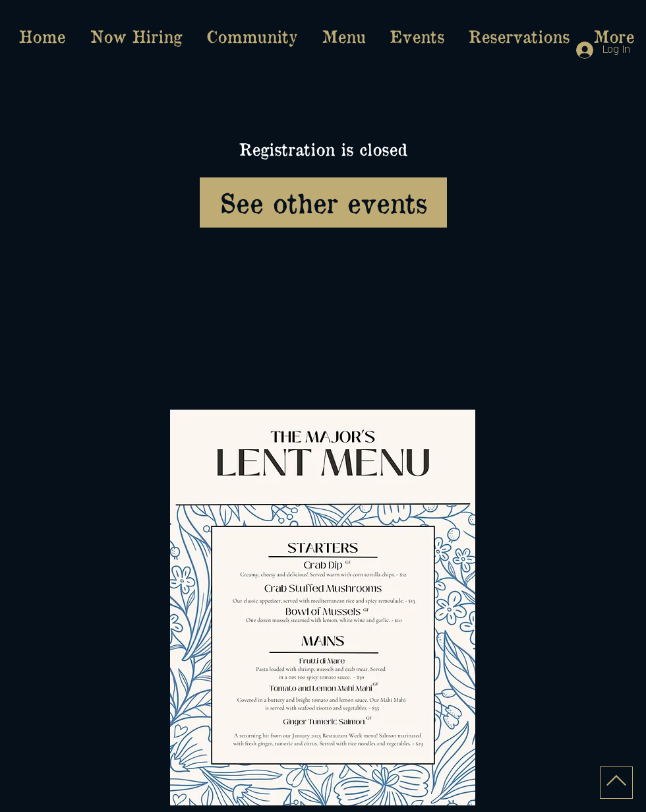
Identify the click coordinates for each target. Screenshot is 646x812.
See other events (323, 202)
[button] (343, 36)
